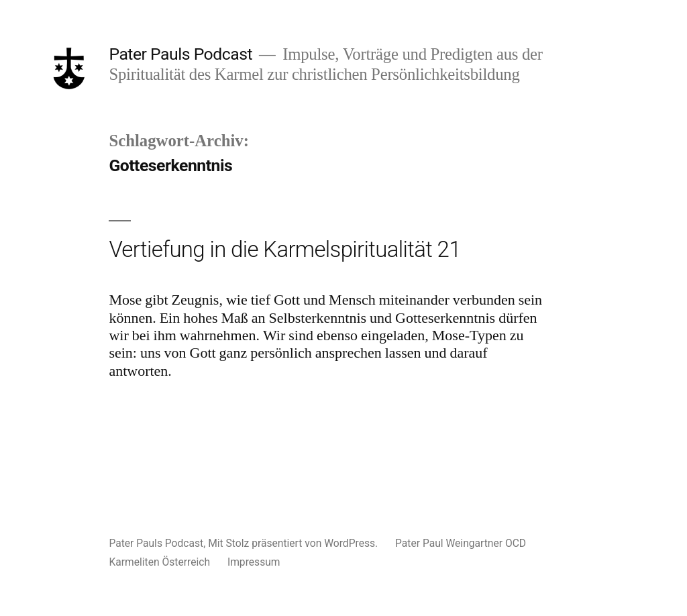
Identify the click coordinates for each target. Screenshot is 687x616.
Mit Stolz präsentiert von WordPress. (294, 543)
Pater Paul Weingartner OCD (461, 543)
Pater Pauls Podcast (180, 54)
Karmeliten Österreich (159, 562)
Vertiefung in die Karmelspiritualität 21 (284, 249)
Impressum (254, 562)
